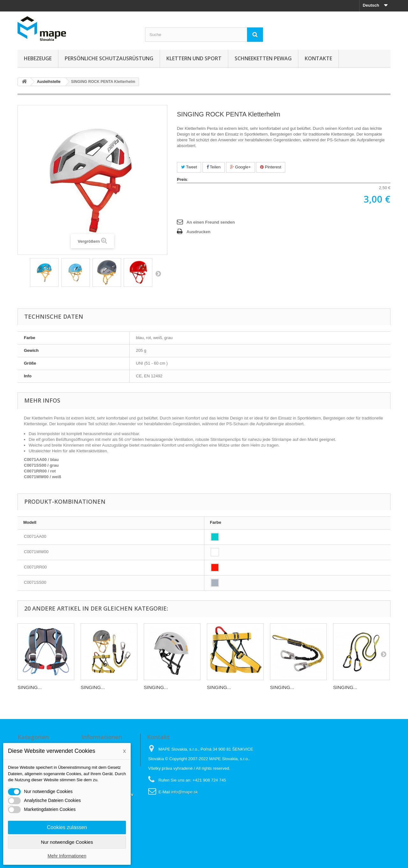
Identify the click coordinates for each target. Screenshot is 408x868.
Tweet (189, 167)
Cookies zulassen (67, 827)
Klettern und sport (194, 58)
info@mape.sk (184, 792)
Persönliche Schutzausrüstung (109, 58)
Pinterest (271, 167)
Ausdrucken (198, 232)
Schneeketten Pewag (263, 58)
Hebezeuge (38, 58)
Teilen (214, 167)
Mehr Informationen (67, 856)
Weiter (158, 273)
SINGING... (30, 687)
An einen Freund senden (211, 222)
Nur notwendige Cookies (67, 842)
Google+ (240, 167)
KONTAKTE (318, 58)
